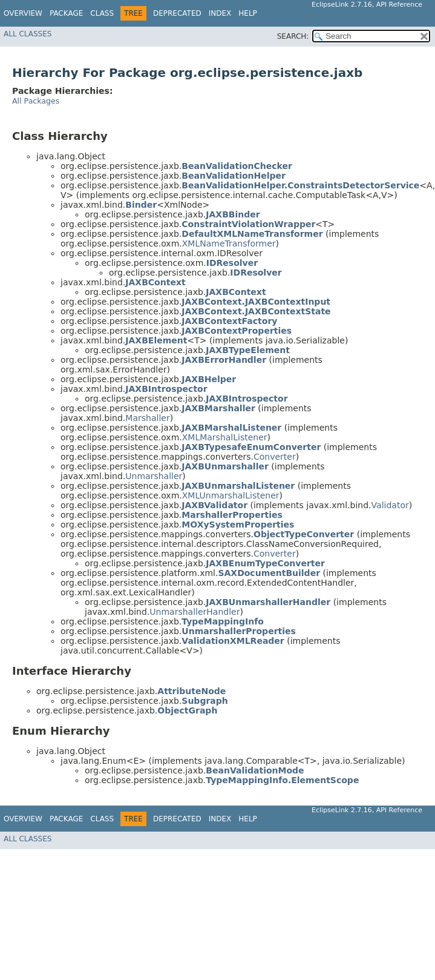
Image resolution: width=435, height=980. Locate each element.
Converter (275, 457)
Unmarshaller (154, 476)
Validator (390, 505)
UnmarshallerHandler (195, 612)
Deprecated (177, 13)
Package (66, 13)
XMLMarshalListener (225, 437)
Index (220, 13)
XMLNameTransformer (229, 243)
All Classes (28, 34)
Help (248, 13)
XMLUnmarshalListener (231, 495)
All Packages (36, 101)
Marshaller (147, 418)
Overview (23, 13)
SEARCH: (293, 36)
